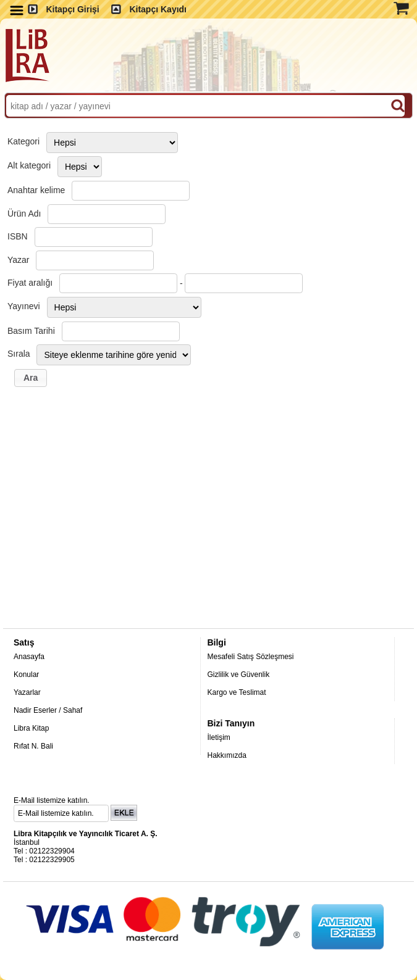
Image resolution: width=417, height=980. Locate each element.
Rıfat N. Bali (33, 746)
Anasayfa (29, 657)
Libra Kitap (31, 728)
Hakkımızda (226, 755)
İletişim (218, 737)
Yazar (19, 260)
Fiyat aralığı (30, 283)
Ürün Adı (24, 214)
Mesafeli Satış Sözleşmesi (250, 657)
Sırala (19, 354)
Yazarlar (27, 692)
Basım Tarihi (31, 331)
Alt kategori (29, 165)
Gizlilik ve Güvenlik (238, 675)
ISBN (18, 236)
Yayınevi (24, 306)
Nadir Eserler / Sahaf (48, 710)
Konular (26, 675)
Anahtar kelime (36, 190)
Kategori (23, 141)
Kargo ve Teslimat (236, 692)
